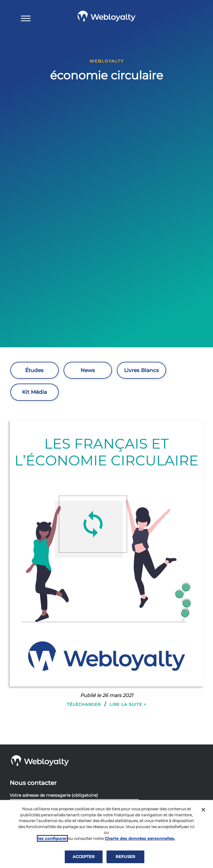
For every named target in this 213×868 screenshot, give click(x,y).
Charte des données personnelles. (140, 838)
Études (34, 370)
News (88, 370)
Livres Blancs (141, 370)
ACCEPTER (84, 857)
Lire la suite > (128, 704)
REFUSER (125, 857)
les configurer (52, 838)
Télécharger (84, 704)
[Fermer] (203, 810)
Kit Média (34, 392)
